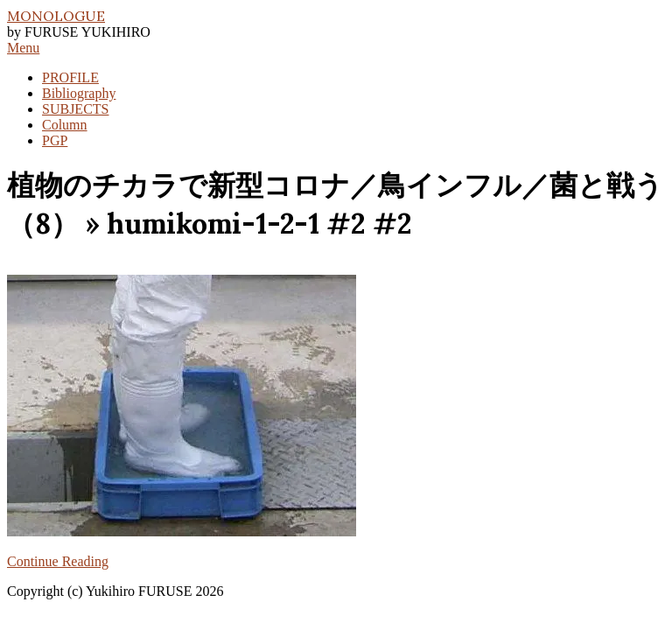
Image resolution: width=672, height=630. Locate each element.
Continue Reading (58, 561)
